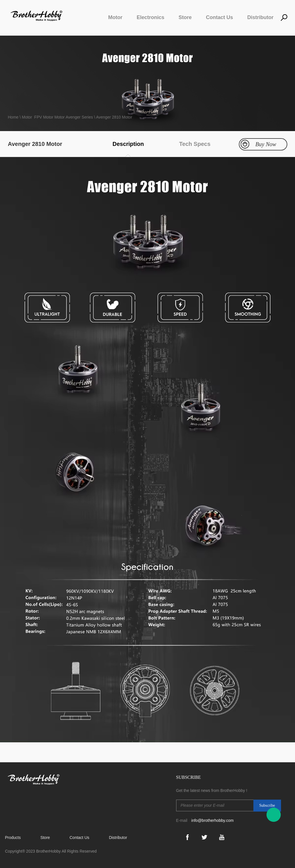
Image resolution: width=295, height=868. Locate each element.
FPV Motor (44, 117)
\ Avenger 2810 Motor (113, 117)
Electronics (150, 17)
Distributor (261, 17)
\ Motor (26, 117)
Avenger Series (79, 117)
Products (13, 838)
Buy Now (266, 144)
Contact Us (219, 17)
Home (14, 117)
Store (185, 17)
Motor (115, 17)
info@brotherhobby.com (212, 820)
